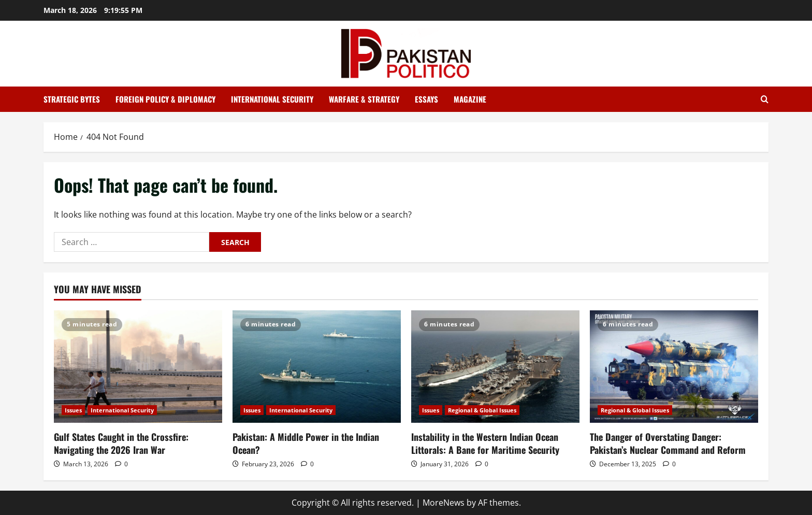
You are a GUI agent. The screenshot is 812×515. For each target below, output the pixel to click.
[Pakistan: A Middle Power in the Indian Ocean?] (317, 367)
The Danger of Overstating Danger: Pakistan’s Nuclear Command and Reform (668, 443)
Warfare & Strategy (364, 99)
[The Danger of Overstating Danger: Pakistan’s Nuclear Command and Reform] (674, 367)
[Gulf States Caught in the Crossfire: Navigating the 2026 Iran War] (138, 367)
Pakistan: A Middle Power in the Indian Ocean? (306, 443)
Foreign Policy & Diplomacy (165, 99)
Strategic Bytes (72, 99)
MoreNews (444, 503)
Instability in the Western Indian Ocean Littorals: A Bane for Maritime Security (485, 443)
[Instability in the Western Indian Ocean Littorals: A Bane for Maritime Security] (495, 367)
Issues (73, 410)
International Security (272, 99)
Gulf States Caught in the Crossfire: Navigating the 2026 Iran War (121, 443)
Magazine (470, 99)
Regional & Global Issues (482, 410)
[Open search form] (765, 99)
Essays (426, 99)
